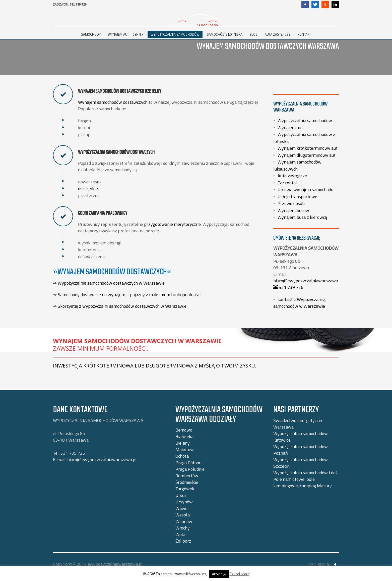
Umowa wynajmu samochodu (305, 190)
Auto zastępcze (292, 176)
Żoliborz (183, 541)
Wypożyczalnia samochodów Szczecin (301, 463)
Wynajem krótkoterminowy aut (308, 148)
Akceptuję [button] (219, 574)
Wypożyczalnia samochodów (305, 120)
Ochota (182, 456)
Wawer (182, 508)
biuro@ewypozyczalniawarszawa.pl (308, 281)
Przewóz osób (291, 203)
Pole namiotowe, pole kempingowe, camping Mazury (303, 482)
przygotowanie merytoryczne (172, 224)
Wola (180, 534)
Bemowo (184, 430)
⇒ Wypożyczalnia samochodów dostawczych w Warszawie (109, 283)
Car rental (287, 182)
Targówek (185, 489)
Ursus (181, 495)
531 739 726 (78, 5)
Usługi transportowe (297, 196)
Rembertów (187, 476)
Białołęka (184, 436)
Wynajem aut (290, 127)
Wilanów (184, 521)
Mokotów (185, 450)
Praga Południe (190, 469)
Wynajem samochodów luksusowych (297, 165)
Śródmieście (187, 482)
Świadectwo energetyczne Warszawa (298, 424)
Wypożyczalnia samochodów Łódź (305, 473)
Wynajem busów (293, 210)
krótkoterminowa (108, 366)
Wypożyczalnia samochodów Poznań (301, 450)
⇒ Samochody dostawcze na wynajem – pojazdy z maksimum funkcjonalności (127, 295)
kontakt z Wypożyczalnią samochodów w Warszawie (299, 303)
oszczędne (88, 189)
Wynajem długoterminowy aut (307, 155)
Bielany (183, 443)
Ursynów (184, 502)
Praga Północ (188, 463)
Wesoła (183, 515)
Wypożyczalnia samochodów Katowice (301, 437)
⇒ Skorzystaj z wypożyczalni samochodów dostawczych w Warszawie (120, 306)
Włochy (183, 528)
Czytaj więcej (240, 574)
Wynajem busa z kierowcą (302, 217)
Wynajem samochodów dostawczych (113, 102)
